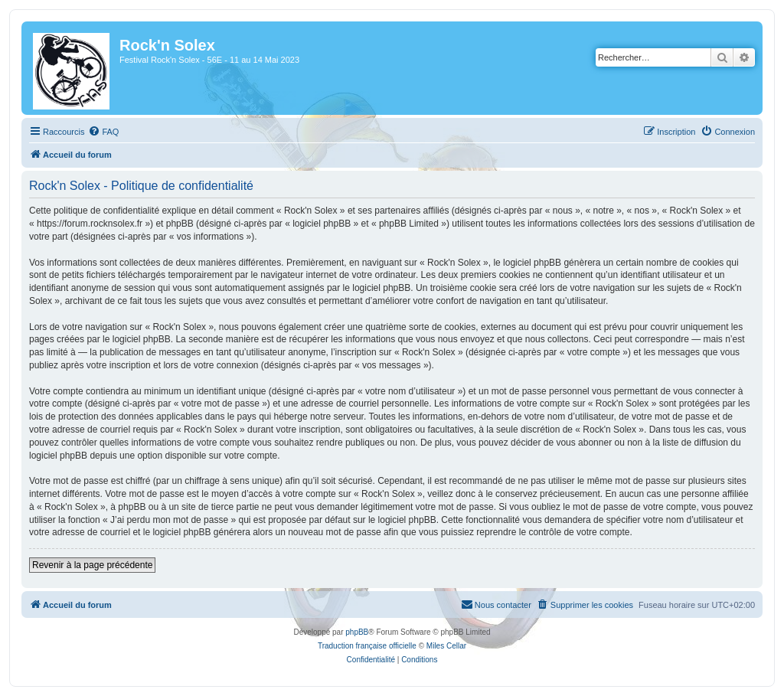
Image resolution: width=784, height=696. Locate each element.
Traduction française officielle (367, 646)
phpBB (357, 632)
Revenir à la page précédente (92, 565)
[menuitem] (103, 132)
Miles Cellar (446, 646)
